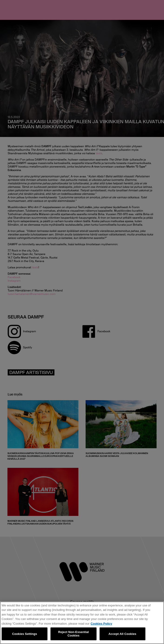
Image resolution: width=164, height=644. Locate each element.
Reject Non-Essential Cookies (74, 634)
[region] (82, 623)
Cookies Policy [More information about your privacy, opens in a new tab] (101, 624)
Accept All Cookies (122, 634)
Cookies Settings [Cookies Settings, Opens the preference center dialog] (25, 634)
